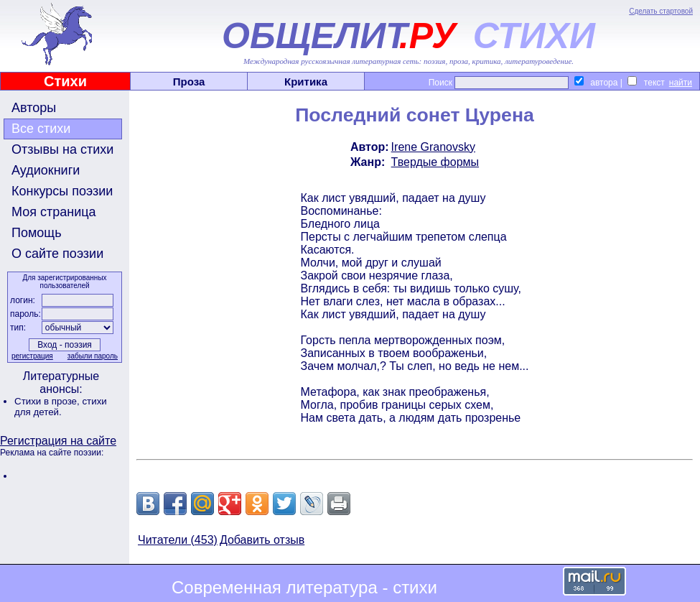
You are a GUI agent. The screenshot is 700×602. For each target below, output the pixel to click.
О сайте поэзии (57, 254)
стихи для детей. (61, 407)
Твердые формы (435, 162)
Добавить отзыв (262, 540)
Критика (306, 82)
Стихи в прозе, (48, 401)
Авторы (34, 108)
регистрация (32, 356)
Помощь (37, 233)
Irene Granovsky (433, 147)
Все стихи (41, 129)
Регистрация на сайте (58, 441)
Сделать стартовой (661, 11)
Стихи (65, 81)
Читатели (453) (178, 540)
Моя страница (54, 212)
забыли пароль (93, 356)
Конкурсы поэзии (62, 191)
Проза (189, 82)
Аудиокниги (46, 170)
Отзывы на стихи (62, 149)
